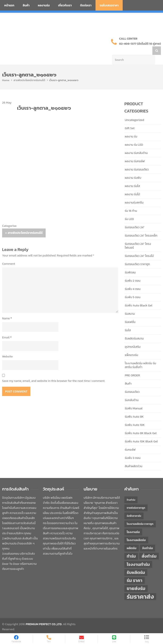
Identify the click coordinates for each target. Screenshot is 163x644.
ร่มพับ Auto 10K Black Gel (141, 433)
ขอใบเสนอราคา (109, 5)
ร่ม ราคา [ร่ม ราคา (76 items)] (135, 572)
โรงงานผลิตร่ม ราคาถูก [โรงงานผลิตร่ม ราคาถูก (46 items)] (140, 515)
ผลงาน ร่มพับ (133, 169)
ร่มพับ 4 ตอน (133, 280)
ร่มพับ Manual (134, 400)
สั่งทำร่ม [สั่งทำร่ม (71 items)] (149, 548)
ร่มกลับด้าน (132, 392)
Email (7, 329)
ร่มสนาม (130, 305)
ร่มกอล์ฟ (130, 441)
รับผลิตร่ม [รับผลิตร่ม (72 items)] (136, 564)
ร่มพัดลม (130, 264)
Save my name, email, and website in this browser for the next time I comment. (54, 372)
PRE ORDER (132, 367)
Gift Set (130, 120)
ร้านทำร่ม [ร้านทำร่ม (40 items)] (131, 491)
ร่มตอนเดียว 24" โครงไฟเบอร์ (138, 237)
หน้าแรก (9, 5)
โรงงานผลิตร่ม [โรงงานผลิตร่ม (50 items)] (136, 532)
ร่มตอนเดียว (132, 383)
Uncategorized (134, 111)
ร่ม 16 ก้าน (131, 202)
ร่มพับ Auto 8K (134, 408)
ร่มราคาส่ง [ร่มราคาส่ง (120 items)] (140, 588)
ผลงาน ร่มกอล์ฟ (135, 153)
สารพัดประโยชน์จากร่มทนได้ (29, 72)
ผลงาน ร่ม (131, 128)
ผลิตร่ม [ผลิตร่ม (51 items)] (132, 539)
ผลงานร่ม (44, 5)
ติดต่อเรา (86, 5)
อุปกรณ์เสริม (133, 338)
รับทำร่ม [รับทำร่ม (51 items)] (148, 539)
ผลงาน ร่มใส (132, 178)
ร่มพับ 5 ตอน (133, 289)
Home (6, 72)
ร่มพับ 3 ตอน (133, 449)
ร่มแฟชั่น (130, 314)
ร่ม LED (129, 211)
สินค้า (26, 5)
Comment (9, 255)
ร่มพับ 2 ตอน (133, 272)
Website (7, 348)
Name (7, 310)
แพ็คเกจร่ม (131, 347)
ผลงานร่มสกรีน (134, 194)
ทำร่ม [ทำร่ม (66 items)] (131, 548)
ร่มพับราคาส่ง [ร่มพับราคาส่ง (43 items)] (134, 507)
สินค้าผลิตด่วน (134, 458)
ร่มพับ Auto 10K (135, 416)
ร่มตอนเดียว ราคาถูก (137, 256)
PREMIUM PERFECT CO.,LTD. (44, 616)
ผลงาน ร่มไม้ (132, 186)
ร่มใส (128, 322)
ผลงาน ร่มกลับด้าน (136, 145)
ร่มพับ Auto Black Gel (139, 297)
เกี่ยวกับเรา (65, 5)
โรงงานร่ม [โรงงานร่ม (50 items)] (133, 524)
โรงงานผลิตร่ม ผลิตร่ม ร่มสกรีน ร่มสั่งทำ (141, 357)
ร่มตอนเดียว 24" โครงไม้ (139, 247)
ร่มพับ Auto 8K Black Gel (141, 425)
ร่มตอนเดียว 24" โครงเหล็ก (141, 227)
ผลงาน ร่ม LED (134, 136)
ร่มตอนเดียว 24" (135, 219)
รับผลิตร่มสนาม (134, 330)
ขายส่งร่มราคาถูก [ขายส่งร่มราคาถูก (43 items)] (136, 499)
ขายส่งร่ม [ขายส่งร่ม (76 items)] (136, 580)
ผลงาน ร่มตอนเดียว (137, 161)
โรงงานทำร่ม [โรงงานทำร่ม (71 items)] (138, 556)
